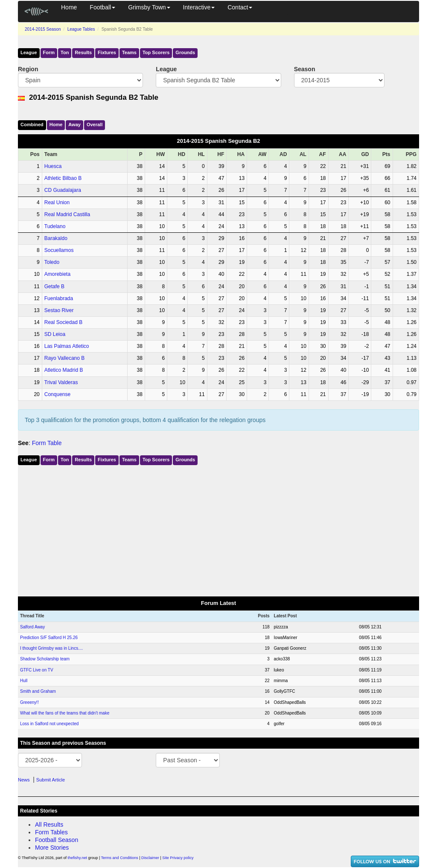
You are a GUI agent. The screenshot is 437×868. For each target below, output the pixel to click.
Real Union (57, 203)
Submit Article (51, 780)
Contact (240, 7)
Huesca (53, 166)
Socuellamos (59, 250)
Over (95, 124)
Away (74, 124)
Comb (32, 124)
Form (49, 52)
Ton (65, 52)
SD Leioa (55, 334)
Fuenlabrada (59, 298)
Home (69, 7)
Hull (24, 681)
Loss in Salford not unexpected (49, 724)
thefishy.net (77, 858)
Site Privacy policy (178, 858)
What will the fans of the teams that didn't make (65, 713)
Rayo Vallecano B (65, 358)
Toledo (52, 262)
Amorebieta (57, 274)
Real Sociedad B (63, 322)
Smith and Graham (38, 691)
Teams (129, 52)
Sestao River (59, 310)
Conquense (57, 394)
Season (305, 69)
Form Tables (51, 832)
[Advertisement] (218, 529)
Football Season (57, 840)
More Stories (52, 848)
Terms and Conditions (120, 858)
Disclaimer (150, 858)
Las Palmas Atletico (67, 346)
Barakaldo (56, 238)
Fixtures (107, 52)
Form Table (47, 443)
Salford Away (32, 627)
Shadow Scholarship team (45, 659)
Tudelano (55, 226)
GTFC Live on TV (37, 670)
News (24, 780)
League (29, 52)
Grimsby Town (149, 7)
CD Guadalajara (63, 190)
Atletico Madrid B (64, 370)
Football (102, 7)
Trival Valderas (61, 382)
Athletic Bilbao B (63, 178)
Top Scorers (156, 52)
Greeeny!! (29, 702)
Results (83, 52)
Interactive (199, 7)
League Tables (81, 29)
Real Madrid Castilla (67, 214)
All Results (49, 825)
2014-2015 (43, 29)
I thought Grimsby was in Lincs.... (51, 648)
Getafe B (54, 286)
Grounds (185, 52)
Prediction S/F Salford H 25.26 (49, 638)
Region (28, 69)
